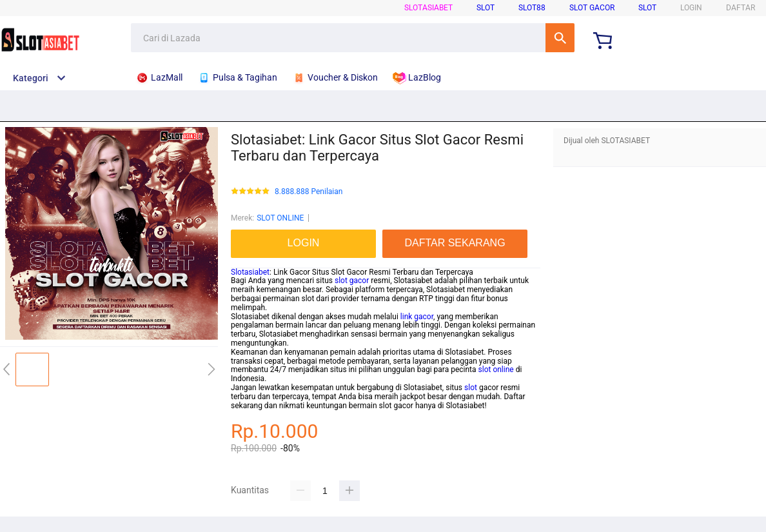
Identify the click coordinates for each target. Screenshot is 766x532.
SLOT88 (532, 8)
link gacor (417, 317)
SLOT (486, 8)
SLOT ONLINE (280, 218)
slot (471, 388)
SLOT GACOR (592, 8)
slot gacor (352, 281)
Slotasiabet (250, 272)
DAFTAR (741, 8)
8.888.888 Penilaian (309, 192)
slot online (496, 369)
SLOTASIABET (428, 8)
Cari (560, 38)
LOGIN (691, 8)
